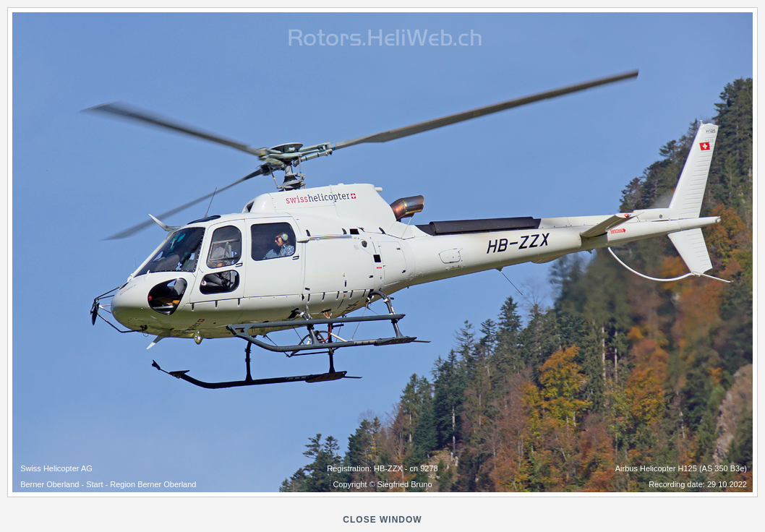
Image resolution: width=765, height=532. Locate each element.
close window (382, 520)
